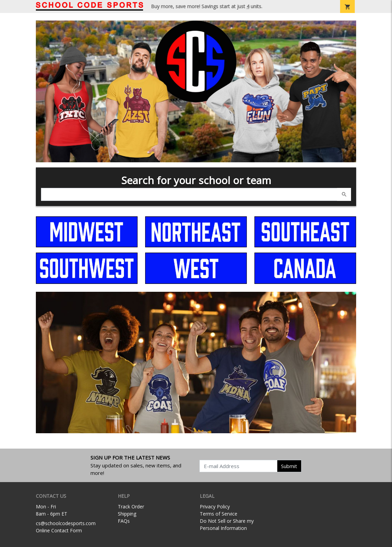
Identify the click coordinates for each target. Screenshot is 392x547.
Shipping (127, 514)
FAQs (124, 521)
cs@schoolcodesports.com (66, 523)
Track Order (131, 507)
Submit (289, 466)
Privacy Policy (215, 507)
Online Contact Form (59, 530)
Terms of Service (219, 514)
